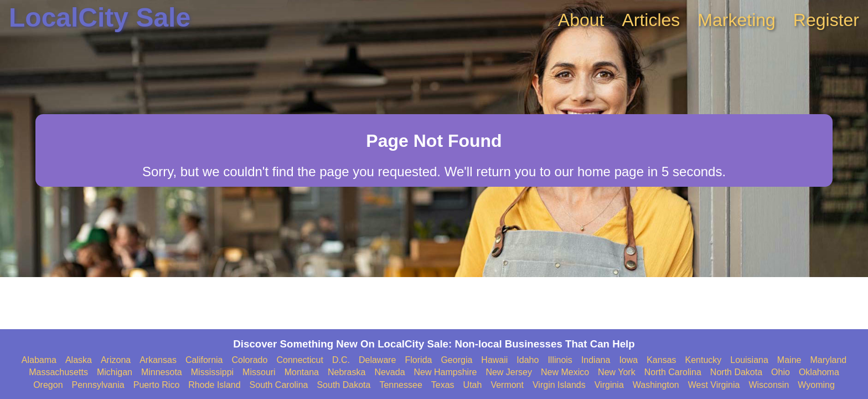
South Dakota (343, 385)
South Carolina (279, 385)
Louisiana (749, 360)
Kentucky (704, 360)
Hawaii (494, 360)
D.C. (341, 360)
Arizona (116, 360)
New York (617, 372)
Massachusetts (58, 372)
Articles (651, 20)
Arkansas (158, 360)
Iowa (628, 360)
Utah (473, 385)
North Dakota (736, 372)
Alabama (39, 360)
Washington (656, 385)
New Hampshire (446, 372)
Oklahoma (819, 372)
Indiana (596, 360)
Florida (419, 360)
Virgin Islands (559, 385)
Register (826, 20)
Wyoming (816, 385)
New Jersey (509, 372)
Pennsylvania (98, 385)
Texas (443, 385)
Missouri (259, 372)
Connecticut (300, 360)
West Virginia (714, 385)
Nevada (389, 372)
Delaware (378, 360)
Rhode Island (214, 385)
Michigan (115, 372)
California (204, 360)
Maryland (828, 360)
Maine (789, 360)
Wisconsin (769, 385)
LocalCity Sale (100, 17)
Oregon (48, 385)
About (581, 20)
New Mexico (565, 372)
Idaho (528, 360)
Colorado (249, 360)
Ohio (781, 372)
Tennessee (401, 385)
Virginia (609, 385)
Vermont (507, 385)
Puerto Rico (157, 385)
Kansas (661, 360)
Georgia (456, 360)
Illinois (560, 360)
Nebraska (347, 372)
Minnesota (162, 372)
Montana (302, 372)
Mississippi (212, 372)
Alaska (79, 360)
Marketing (737, 20)
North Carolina (673, 372)
